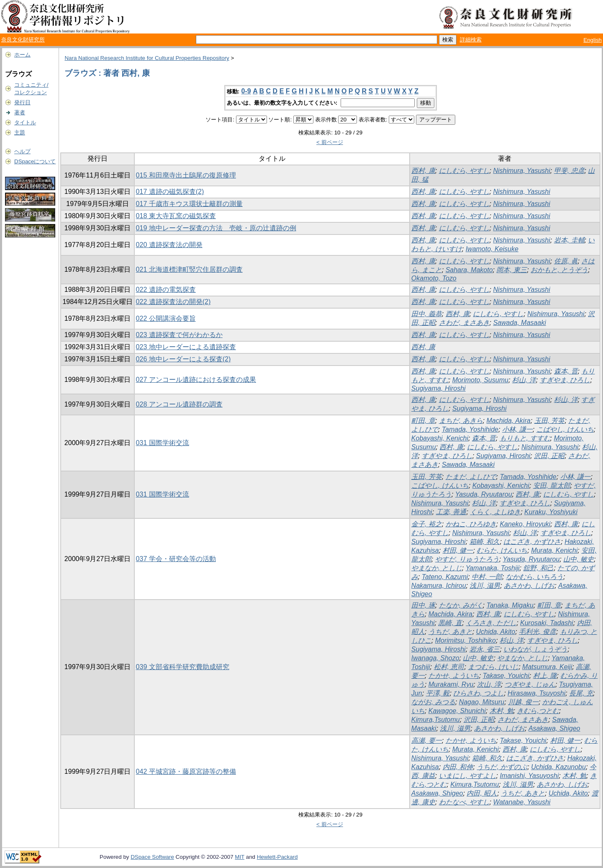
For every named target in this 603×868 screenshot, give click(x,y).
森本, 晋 (566, 371)
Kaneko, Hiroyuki (525, 524)
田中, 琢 (423, 605)
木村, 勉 (502, 711)
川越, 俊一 (523, 702)
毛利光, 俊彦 (538, 632)
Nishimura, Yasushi (521, 171)
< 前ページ (330, 142)
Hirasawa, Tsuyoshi (536, 693)
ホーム (22, 55)
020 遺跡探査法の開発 (169, 245)
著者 (20, 112)
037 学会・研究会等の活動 (176, 559)
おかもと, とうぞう (559, 270)
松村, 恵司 (449, 667)
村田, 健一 (458, 550)
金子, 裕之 (427, 524)
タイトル (25, 122)
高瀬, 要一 (427, 741)
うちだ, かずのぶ (502, 767)
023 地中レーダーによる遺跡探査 (186, 347)
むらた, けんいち (502, 550)
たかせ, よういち (454, 676)
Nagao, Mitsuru (482, 702)
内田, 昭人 (482, 793)
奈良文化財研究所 (23, 40)
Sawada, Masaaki (519, 323)
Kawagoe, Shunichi (457, 711)
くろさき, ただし (491, 623)
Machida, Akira (508, 421)
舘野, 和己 (538, 568)
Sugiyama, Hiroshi (439, 388)
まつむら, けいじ (493, 667)
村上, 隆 (545, 676)
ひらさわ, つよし (479, 693)
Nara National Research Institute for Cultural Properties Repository (147, 58)
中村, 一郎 (487, 577)
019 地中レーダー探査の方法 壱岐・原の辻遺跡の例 (216, 228)
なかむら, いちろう (535, 577)
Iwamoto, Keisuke (492, 249)
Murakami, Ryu (451, 684)
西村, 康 (423, 171)
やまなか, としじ (437, 568)
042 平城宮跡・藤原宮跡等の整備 (186, 771)
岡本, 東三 (512, 270)
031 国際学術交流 (163, 443)
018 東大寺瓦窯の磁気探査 (176, 216)
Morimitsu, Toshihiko (466, 640)
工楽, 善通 (451, 512)
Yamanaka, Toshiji (493, 568)
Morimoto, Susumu (480, 380)
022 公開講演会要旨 (166, 318)
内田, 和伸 (458, 767)
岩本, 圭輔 (569, 240)
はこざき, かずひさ (532, 542)
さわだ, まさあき (464, 323)
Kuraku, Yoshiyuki (551, 512)
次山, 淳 (489, 684)
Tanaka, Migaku (510, 605)
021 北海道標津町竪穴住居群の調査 (189, 269)
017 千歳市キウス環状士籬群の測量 (189, 204)
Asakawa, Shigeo (554, 728)
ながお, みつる (433, 702)
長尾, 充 (581, 693)
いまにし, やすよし (468, 776)
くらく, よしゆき (495, 512)
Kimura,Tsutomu (436, 720)
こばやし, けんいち (565, 429)
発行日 (22, 102)
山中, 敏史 (579, 559)
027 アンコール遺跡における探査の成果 (196, 380)
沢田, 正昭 (549, 456)
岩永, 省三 (485, 649)
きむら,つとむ (538, 711)
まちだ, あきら (461, 421)
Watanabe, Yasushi (522, 802)
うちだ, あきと (450, 632)
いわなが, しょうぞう (535, 649)
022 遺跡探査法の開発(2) (173, 302)
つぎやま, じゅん (530, 684)
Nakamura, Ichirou (439, 586)
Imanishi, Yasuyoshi (529, 776)
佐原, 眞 (566, 261)
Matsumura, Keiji (547, 667)
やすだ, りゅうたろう (467, 559)
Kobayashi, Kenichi (440, 438)
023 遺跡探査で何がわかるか (179, 335)
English (593, 40)
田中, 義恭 (427, 314)
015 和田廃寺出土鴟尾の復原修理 (186, 175)
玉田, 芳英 (550, 421)
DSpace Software (152, 857)
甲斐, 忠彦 (569, 171)
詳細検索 (471, 40)
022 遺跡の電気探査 (166, 290)
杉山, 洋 (524, 380)
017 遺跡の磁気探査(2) (170, 192)
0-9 (246, 91)
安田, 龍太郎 (552, 486)
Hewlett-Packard (277, 857)
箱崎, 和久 (485, 542)
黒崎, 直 (450, 623)
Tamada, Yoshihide (470, 429)
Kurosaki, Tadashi (547, 623)
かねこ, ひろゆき (471, 524)
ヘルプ (22, 151)
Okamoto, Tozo (434, 278)
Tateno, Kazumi (445, 577)
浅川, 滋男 (485, 586)
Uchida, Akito (496, 632)
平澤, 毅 (438, 693)
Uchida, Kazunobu (558, 767)
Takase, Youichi (506, 676)
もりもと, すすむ (525, 438)
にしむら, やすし (464, 171)
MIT (240, 857)
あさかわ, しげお (529, 586)
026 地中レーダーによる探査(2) (183, 359)
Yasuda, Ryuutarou (484, 494)
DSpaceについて (35, 161)
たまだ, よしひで (471, 477)
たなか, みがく (461, 605)
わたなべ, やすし (464, 802)
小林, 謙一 (517, 429)
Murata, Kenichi (554, 550)
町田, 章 (423, 421)
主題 (20, 133)
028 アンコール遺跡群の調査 (179, 404)
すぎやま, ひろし (565, 380)
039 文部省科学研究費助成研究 (183, 667)
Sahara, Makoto (469, 270)
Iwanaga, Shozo (435, 658)
